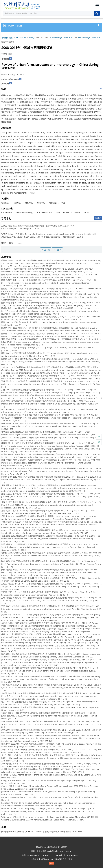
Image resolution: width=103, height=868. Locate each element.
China (87, 213)
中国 (63, 203)
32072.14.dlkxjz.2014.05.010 (89, 38)
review (77, 213)
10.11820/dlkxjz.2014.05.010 (61, 38)
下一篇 (57, 250)
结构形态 (29, 203)
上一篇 (46, 250)
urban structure (44, 213)
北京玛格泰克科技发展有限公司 (51, 859)
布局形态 (17, 203)
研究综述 (53, 203)
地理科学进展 (7, 38)
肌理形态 (41, 203)
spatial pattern (63, 213)
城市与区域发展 (8, 42)
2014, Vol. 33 (21, 38)
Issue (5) (32, 38)
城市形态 (5, 203)
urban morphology (24, 213)
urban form (7, 213)
